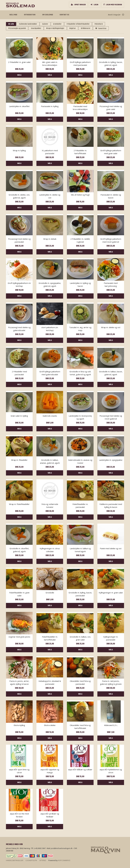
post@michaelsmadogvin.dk (62, 848)
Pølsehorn (101, 24)
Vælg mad (13, 15)
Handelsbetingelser (15, 860)
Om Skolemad (47, 15)
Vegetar (74, 28)
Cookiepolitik (31, 860)
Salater (46, 24)
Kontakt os (64, 15)
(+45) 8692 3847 (40, 848)
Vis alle (11, 24)
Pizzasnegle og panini (17, 28)
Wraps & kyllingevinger (56, 28)
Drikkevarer (87, 28)
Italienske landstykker (29, 24)
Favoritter (103, 28)
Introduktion (29, 15)
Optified (43, 860)
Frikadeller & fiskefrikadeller (80, 24)
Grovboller (59, 24)
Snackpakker (37, 28)
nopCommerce (64, 860)
